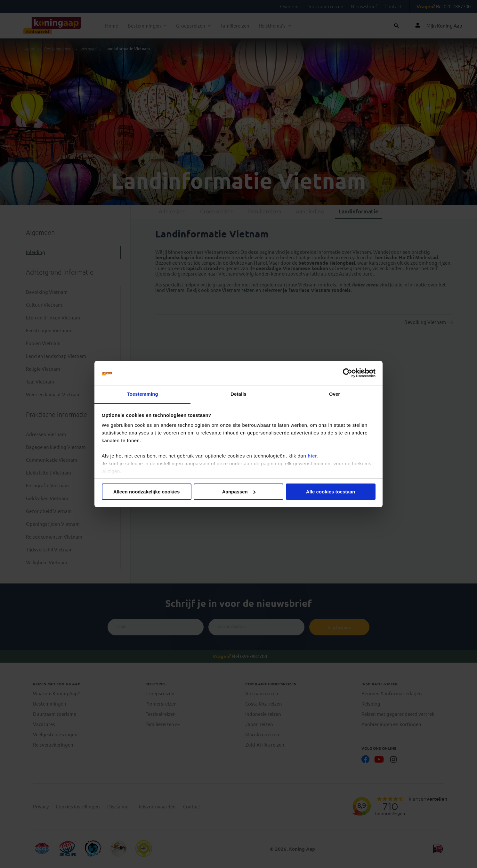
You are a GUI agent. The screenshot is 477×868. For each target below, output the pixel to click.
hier (312, 456)
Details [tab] (238, 394)
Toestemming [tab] (142, 394)
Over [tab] (335, 394)
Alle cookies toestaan (331, 492)
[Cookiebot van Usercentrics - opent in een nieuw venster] (348, 373)
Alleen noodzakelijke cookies (147, 492)
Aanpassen (239, 492)
